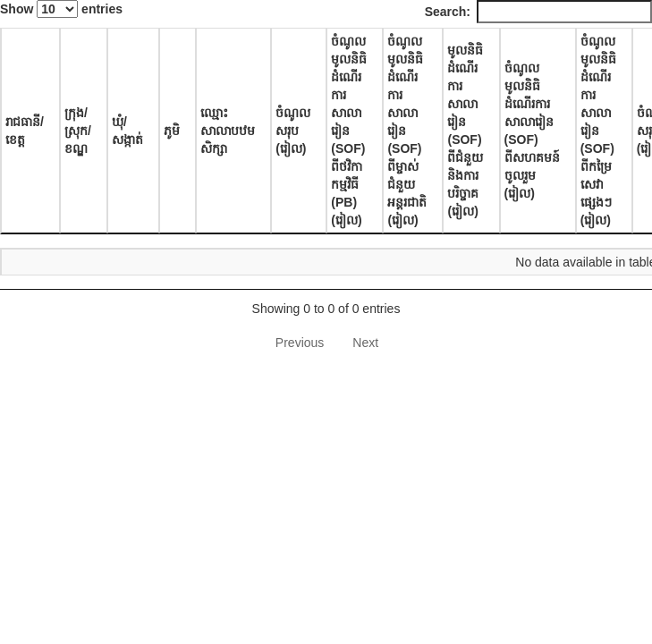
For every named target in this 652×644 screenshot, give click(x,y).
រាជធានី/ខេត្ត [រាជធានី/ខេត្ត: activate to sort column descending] (25, 131)
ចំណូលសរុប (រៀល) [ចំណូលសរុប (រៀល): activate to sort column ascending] (293, 131)
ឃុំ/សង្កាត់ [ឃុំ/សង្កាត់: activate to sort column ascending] (127, 131)
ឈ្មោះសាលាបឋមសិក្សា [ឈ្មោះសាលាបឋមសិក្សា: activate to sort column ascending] (228, 131)
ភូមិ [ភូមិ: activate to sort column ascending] (172, 131)
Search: (538, 12)
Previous (300, 343)
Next (365, 343)
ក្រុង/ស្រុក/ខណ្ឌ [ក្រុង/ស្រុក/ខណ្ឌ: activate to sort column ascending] (78, 131)
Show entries (61, 9)
